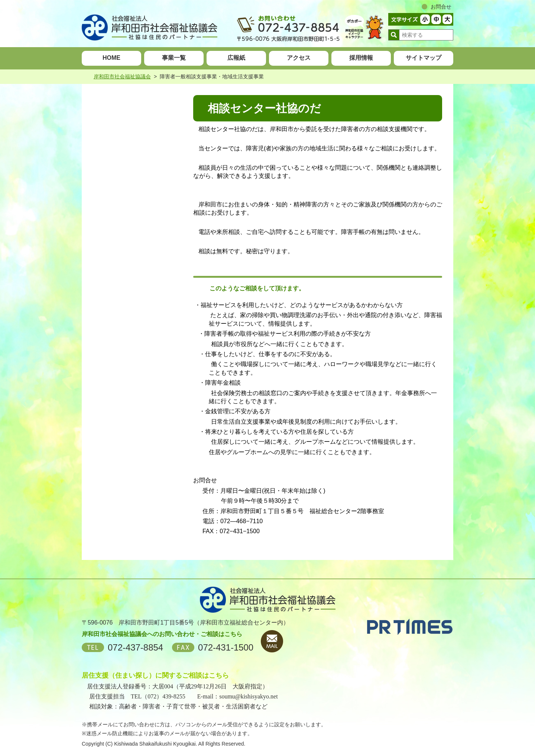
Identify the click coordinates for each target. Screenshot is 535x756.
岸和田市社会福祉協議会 (122, 76)
